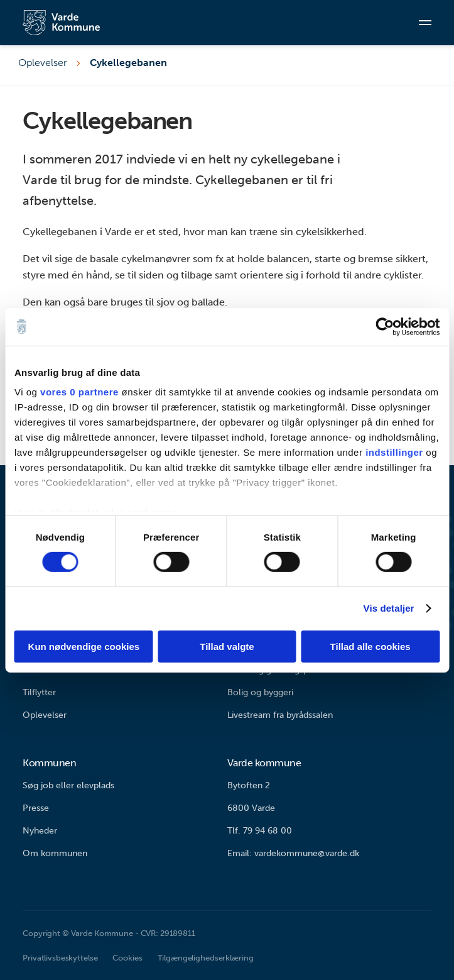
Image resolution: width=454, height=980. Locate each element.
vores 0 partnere (79, 392)
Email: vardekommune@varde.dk (293, 853)
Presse (36, 808)
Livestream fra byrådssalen (280, 715)
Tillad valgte (227, 647)
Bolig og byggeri (260, 692)
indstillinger (394, 452)
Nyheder (40, 831)
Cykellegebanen (128, 63)
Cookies (127, 958)
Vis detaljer (389, 608)
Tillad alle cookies (370, 647)
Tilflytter (39, 692)
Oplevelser (43, 63)
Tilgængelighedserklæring (206, 958)
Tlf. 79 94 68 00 (260, 831)
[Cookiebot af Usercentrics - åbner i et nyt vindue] (385, 326)
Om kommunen (55, 853)
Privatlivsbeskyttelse (60, 958)
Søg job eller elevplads (68, 785)
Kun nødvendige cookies (84, 647)
